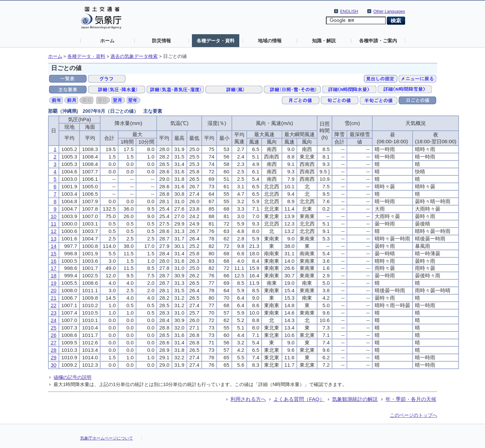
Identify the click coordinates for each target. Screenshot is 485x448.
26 (54, 335)
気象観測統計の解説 (355, 399)
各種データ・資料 (216, 41)
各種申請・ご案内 (378, 41)
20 (54, 290)
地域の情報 (270, 41)
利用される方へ (248, 399)
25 (54, 328)
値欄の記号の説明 (72, 377)
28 (54, 350)
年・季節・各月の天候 (411, 399)
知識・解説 (324, 41)
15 (54, 253)
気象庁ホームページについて (107, 438)
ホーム (107, 41)
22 (54, 305)
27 (54, 343)
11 (54, 224)
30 (54, 365)
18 (54, 275)
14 (54, 246)
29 (54, 357)
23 (54, 313)
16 (54, 261)
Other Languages (389, 12)
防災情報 (161, 41)
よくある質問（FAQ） (299, 399)
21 (54, 298)
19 (54, 283)
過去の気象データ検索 (134, 56)
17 (54, 268)
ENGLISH (349, 12)
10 (54, 216)
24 (54, 320)
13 (54, 239)
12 (54, 231)
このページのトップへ (414, 415)
